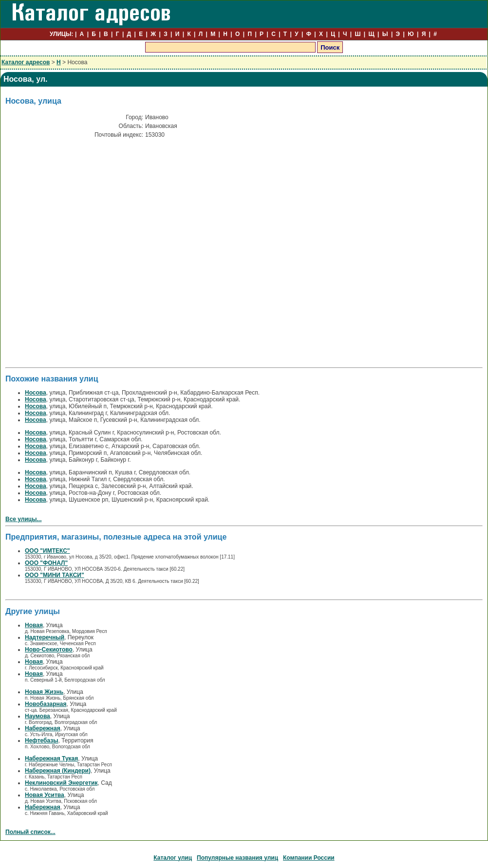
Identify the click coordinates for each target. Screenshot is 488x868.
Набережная (43, 728)
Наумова (38, 716)
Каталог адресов (26, 62)
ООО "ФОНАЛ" (46, 563)
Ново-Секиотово (49, 650)
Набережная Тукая (51, 759)
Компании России (309, 858)
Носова (36, 393)
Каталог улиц (173, 858)
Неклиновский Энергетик (61, 783)
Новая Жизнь (44, 692)
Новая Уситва (45, 795)
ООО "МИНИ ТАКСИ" (55, 575)
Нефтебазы (42, 741)
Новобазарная (46, 704)
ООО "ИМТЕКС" (47, 551)
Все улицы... (24, 519)
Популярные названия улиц (237, 858)
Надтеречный (45, 637)
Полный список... (30, 832)
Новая (34, 625)
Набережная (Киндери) (58, 771)
